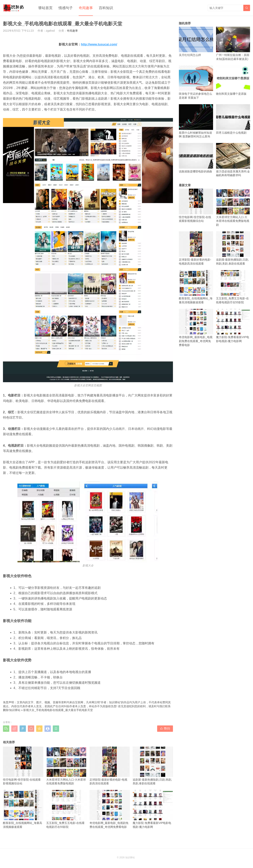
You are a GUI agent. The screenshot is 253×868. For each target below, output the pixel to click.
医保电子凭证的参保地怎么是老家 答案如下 (196, 82)
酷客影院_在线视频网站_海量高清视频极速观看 (23, 809)
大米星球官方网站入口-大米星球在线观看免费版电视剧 (66, 766)
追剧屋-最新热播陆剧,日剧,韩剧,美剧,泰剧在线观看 (153, 766)
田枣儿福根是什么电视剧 (233, 119)
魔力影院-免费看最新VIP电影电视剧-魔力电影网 (153, 809)
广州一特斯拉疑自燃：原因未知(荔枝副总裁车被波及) (233, 44)
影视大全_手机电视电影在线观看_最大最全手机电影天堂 (58, 710)
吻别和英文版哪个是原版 (233, 80)
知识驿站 (15, 710)
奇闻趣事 (86, 8)
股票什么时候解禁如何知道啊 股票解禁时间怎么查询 (196, 121)
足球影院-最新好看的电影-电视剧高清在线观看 (110, 766)
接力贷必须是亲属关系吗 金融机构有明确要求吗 (233, 160)
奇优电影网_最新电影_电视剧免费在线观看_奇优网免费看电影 (110, 809)
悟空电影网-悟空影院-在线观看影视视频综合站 (23, 766)
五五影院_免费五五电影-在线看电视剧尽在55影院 (66, 809)
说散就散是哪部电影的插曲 (196, 158)
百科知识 (106, 8)
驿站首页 (45, 8)
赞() (165, 728)
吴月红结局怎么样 (196, 42)
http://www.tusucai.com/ (99, 44)
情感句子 (66, 8)
